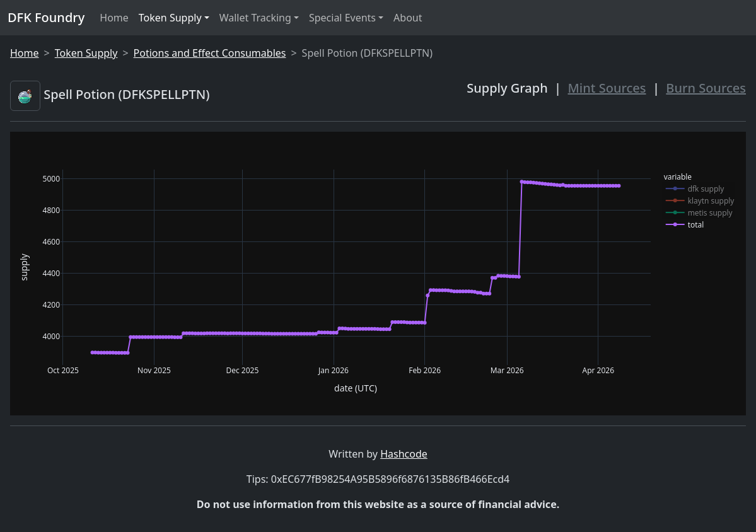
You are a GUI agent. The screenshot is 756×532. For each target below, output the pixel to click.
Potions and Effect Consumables (210, 53)
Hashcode (404, 454)
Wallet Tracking (255, 18)
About (408, 18)
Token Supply (170, 18)
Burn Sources (706, 88)
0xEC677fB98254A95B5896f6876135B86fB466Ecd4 (390, 479)
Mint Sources (607, 88)
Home (114, 18)
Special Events (342, 18)
